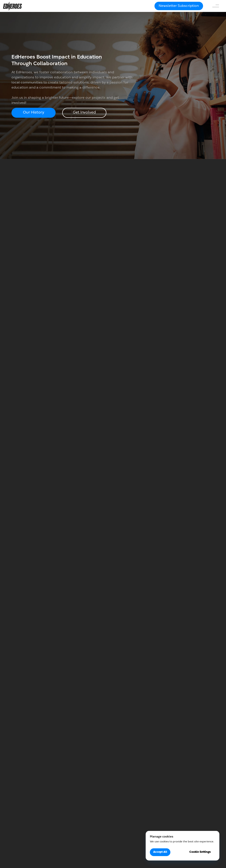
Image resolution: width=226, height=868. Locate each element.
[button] (179, 6)
